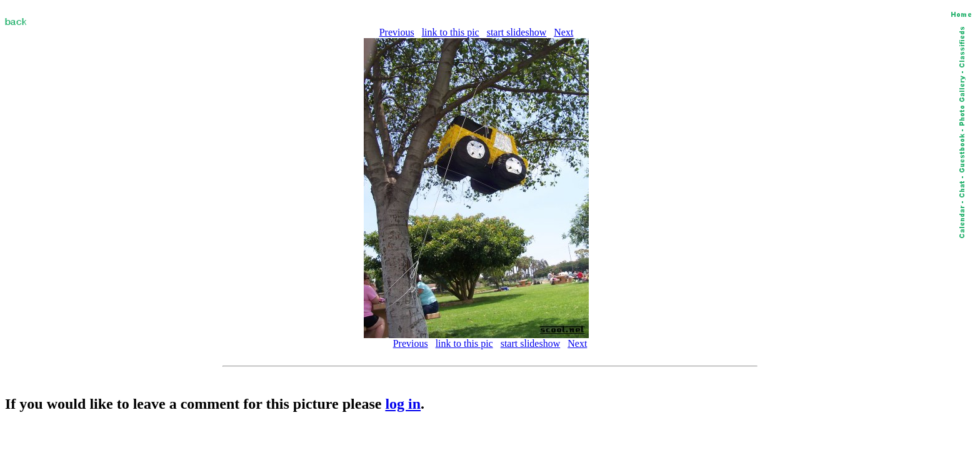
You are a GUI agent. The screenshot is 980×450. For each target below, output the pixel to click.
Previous (397, 32)
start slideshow (517, 32)
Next (563, 32)
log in (403, 404)
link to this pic (451, 32)
